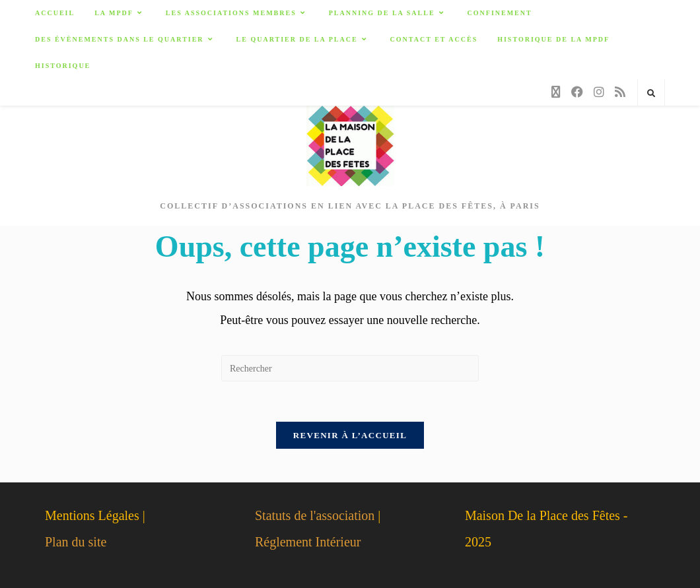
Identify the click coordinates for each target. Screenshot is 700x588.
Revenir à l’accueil (350, 435)
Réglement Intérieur (308, 542)
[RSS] (620, 92)
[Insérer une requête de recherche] (350, 368)
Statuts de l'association (315, 515)
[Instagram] (599, 92)
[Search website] (651, 94)
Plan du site (76, 542)
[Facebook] (577, 92)
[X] (556, 92)
